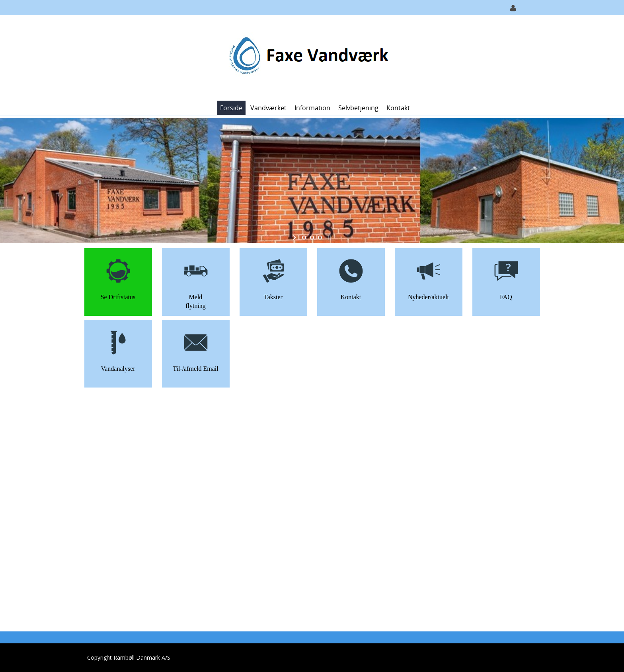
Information (312, 108)
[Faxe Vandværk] (309, 57)
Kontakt (398, 108)
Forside (231, 108)
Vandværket (268, 108)
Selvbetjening (358, 108)
